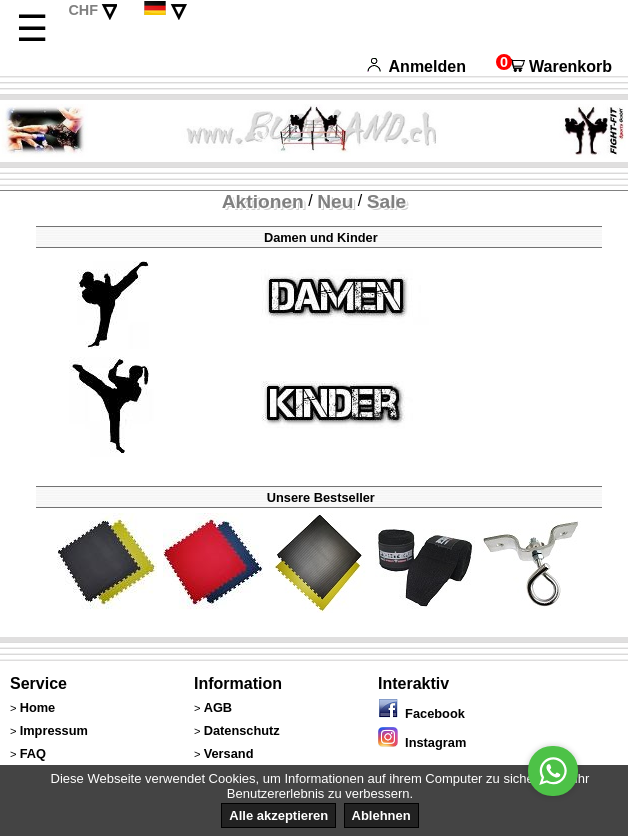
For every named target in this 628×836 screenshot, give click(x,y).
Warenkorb (554, 66)
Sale (386, 201)
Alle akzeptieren (278, 815)
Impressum (54, 730)
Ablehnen (381, 815)
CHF (83, 10)
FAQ (33, 753)
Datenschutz (242, 730)
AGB (218, 707)
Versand (229, 753)
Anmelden (416, 66)
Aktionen (263, 201)
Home (38, 707)
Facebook (421, 713)
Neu (335, 201)
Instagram (422, 742)
